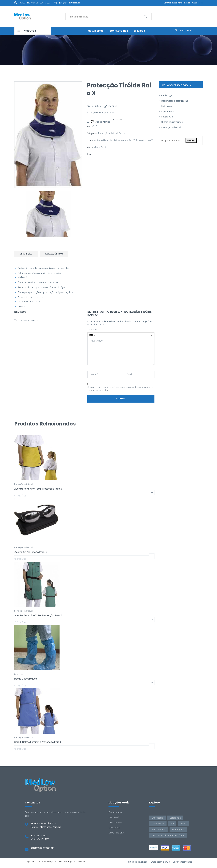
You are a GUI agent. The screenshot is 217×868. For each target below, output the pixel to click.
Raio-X (184, 824)
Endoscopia (167, 106)
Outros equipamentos (172, 122)
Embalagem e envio (160, 862)
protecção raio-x (144, 140)
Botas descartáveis (26, 679)
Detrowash (114, 817)
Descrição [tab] (26, 254)
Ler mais (152, 493)
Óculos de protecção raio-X (31, 552)
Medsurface (114, 828)
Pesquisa (191, 140)
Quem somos (115, 812)
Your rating (93, 329)
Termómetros (159, 829)
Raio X (122, 133)
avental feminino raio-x (108, 140)
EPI (172, 824)
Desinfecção (158, 824)
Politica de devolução (137, 862)
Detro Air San (115, 822)
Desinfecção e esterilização (175, 101)
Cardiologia (167, 95)
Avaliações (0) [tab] (54, 254)
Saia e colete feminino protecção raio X (38, 742)
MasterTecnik (100, 147)
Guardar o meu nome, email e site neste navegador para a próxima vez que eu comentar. (120, 388)
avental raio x (128, 140)
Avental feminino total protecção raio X (38, 489)
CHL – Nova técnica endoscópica (168, 835)
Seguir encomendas (182, 862)
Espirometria (167, 111)
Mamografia (178, 829)
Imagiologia (167, 117)
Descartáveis (20, 674)
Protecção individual (108, 133)
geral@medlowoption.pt (69, 3)
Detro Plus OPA (116, 833)
